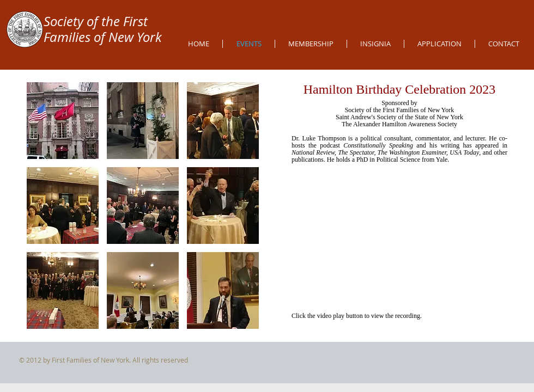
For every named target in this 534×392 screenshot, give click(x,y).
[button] (63, 121)
